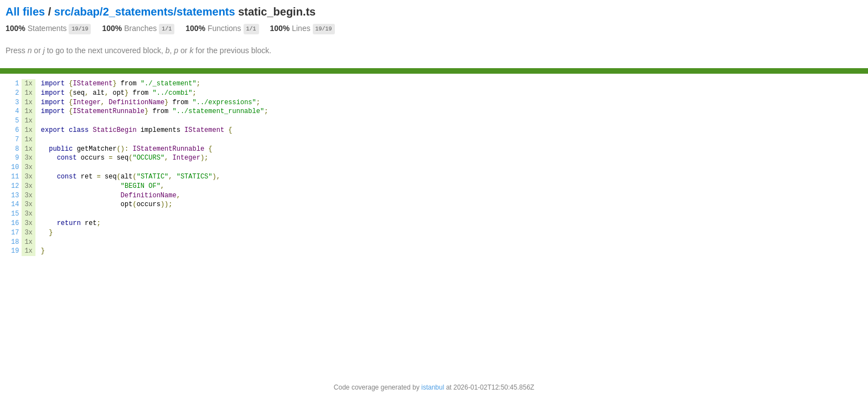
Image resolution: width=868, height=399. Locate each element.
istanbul (433, 387)
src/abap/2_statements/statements (145, 12)
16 (15, 223)
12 (15, 186)
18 (15, 242)
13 (15, 196)
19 (15, 251)
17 (15, 233)
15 (15, 214)
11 (15, 177)
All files (25, 12)
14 (15, 204)
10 (15, 167)
